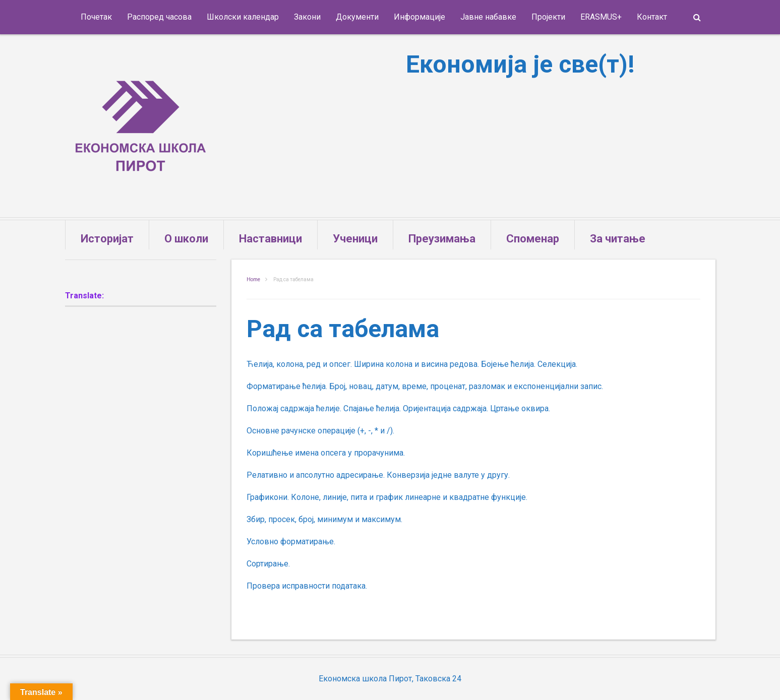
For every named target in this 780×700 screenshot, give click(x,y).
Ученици (355, 239)
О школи (186, 239)
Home (253, 279)
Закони (307, 17)
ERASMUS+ (601, 17)
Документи (357, 17)
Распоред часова (159, 17)
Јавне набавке (488, 17)
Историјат (107, 239)
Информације (419, 17)
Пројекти (548, 17)
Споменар (533, 239)
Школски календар (243, 17)
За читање (618, 239)
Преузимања (442, 239)
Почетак (96, 17)
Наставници (271, 239)
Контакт (652, 17)
